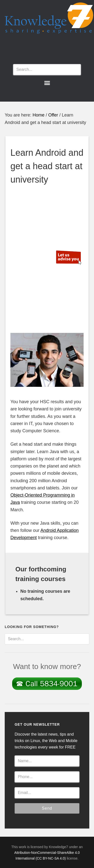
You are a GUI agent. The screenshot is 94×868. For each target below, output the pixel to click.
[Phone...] (47, 777)
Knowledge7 (49, 20)
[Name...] (47, 761)
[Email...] (47, 793)
